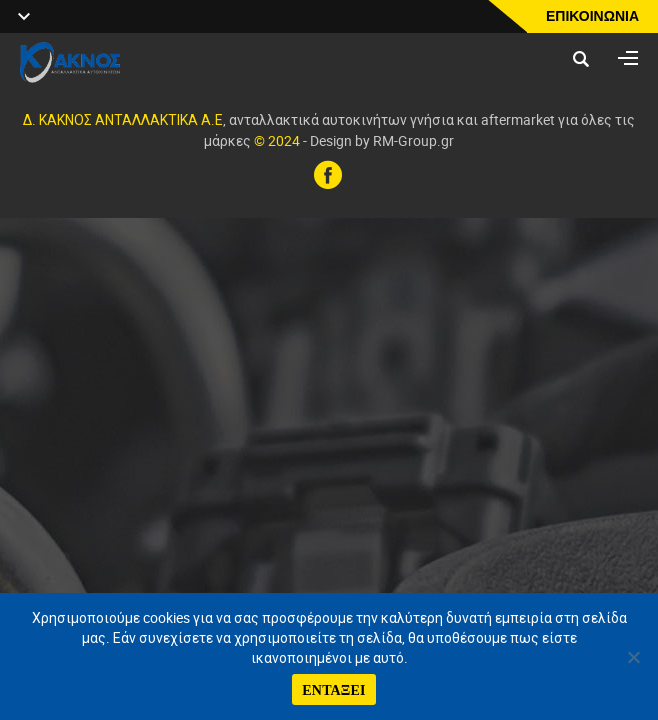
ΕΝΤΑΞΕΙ (334, 689)
